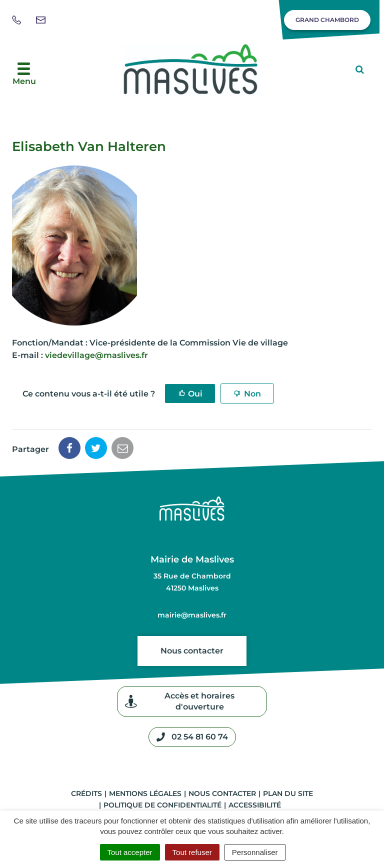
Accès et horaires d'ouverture (180, 701)
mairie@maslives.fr (192, 615)
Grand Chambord (327, 20)
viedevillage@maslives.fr (96, 355)
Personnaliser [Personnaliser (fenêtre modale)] (255, 852)
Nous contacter (192, 651)
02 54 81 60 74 (192, 737)
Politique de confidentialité (162, 805)
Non (252, 394)
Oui (195, 394)
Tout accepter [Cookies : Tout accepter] (130, 852)
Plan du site (288, 793)
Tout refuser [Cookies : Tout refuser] (192, 852)
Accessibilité (255, 805)
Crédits (86, 793)
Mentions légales (145, 793)
